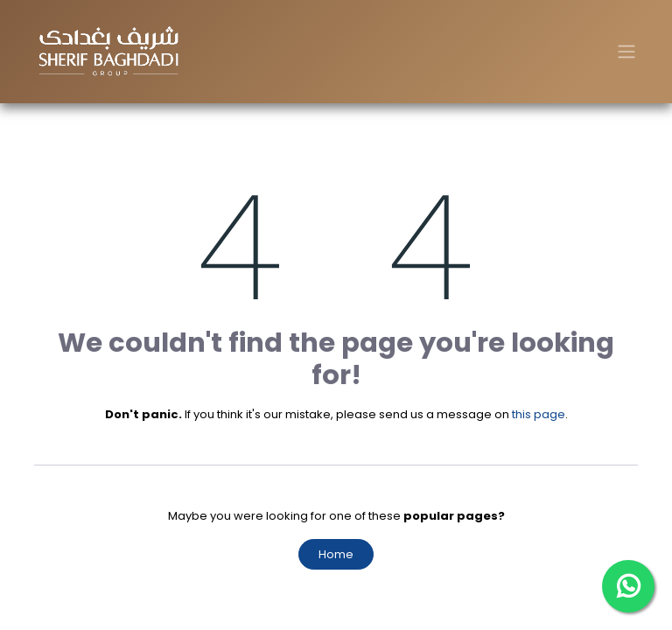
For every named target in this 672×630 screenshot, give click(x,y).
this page (539, 414)
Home (336, 554)
